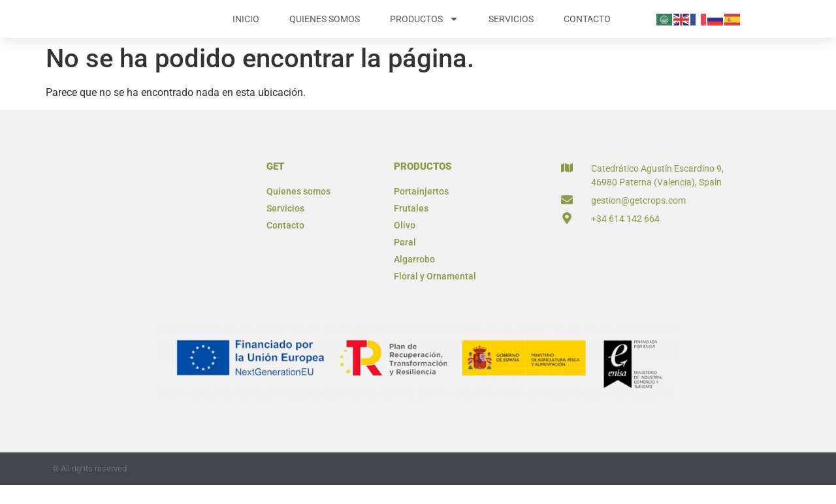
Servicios (511, 28)
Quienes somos (325, 28)
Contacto (587, 28)
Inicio (246, 28)
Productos (424, 28)
